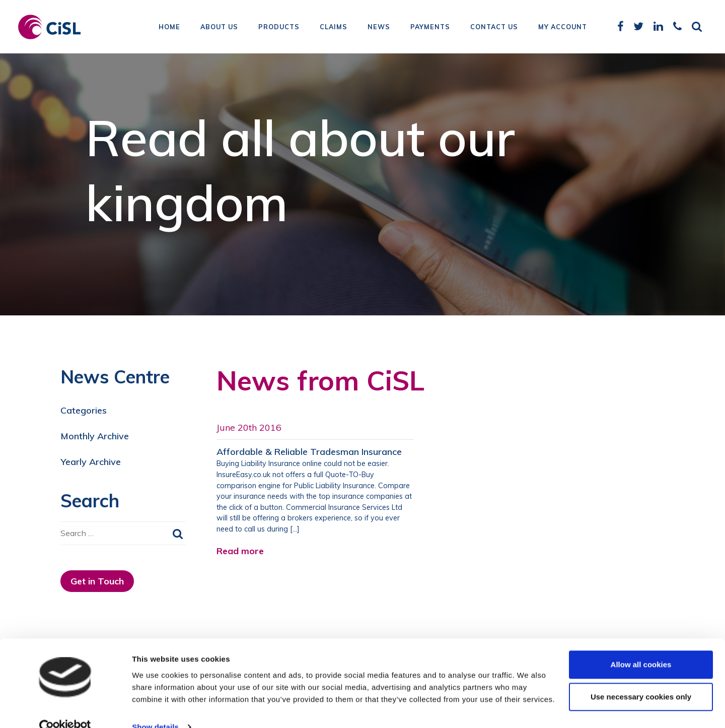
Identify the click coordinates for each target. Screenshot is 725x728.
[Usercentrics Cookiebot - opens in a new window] (65, 708)
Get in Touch (97, 581)
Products (279, 28)
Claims (334, 28)
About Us (219, 28)
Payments (430, 28)
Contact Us (494, 28)
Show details (155, 708)
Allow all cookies (641, 646)
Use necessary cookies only (641, 678)
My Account (563, 28)
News (379, 28)
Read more (240, 551)
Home (169, 28)
